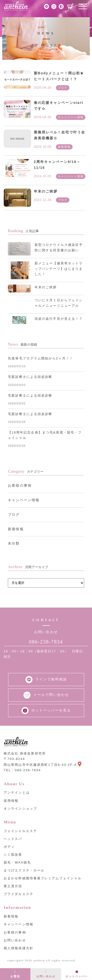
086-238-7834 (46, 642)
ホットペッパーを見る (46, 711)
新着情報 (16, 529)
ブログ (14, 514)
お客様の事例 (20, 485)
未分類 (14, 543)
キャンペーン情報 (24, 500)
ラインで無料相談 (46, 680)
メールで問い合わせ (46, 695)
